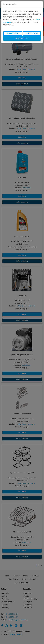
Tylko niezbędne (32, 34)
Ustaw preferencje (13, 34)
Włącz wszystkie (22, 38)
